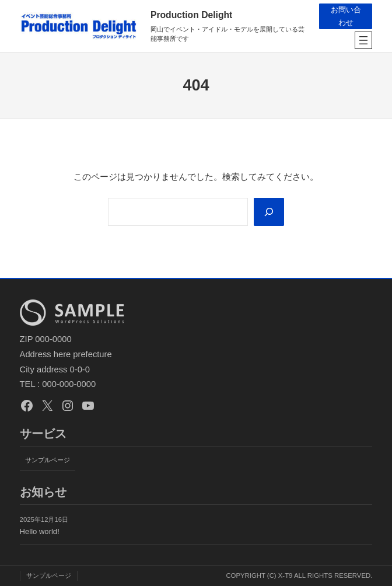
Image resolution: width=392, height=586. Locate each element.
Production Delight (191, 15)
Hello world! (40, 532)
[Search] (269, 212)
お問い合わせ (345, 16)
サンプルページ (48, 460)
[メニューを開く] (363, 40)
